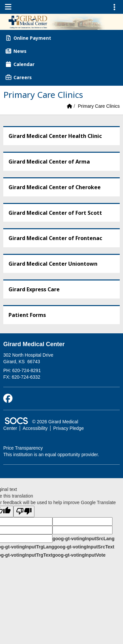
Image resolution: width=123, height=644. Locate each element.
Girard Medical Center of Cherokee (55, 187)
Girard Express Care (34, 289)
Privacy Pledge (68, 428)
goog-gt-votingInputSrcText (84, 547)
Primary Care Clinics (99, 106)
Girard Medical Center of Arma (49, 162)
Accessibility (35, 428)
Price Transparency (23, 448)
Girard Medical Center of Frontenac (55, 238)
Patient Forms (27, 315)
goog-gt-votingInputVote (79, 555)
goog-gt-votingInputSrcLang (83, 539)
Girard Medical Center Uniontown (53, 264)
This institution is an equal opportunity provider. (51, 455)
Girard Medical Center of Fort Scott (55, 213)
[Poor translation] (24, 511)
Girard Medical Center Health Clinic (55, 136)
